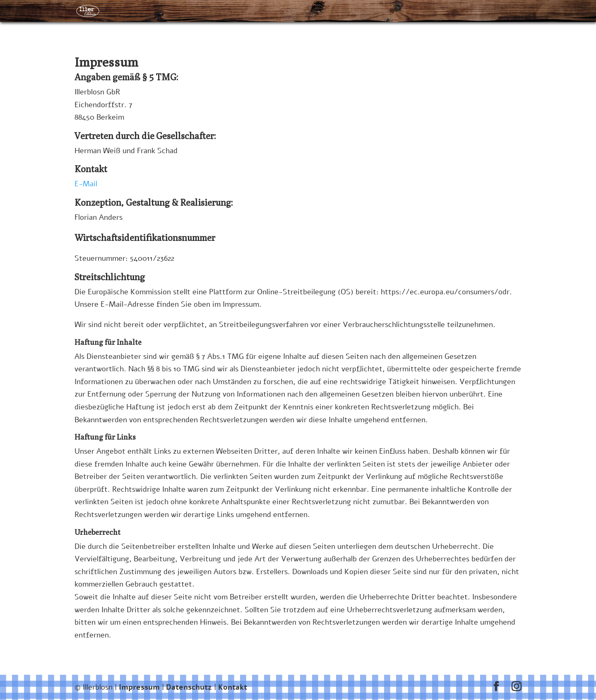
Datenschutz (190, 687)
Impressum (139, 687)
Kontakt (233, 687)
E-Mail (86, 184)
